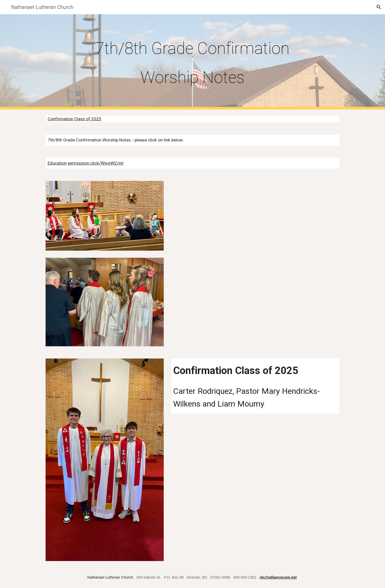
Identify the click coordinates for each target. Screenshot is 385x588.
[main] (193, 62)
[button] (379, 7)
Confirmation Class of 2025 (74, 119)
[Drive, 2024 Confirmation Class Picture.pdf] (255, 246)
